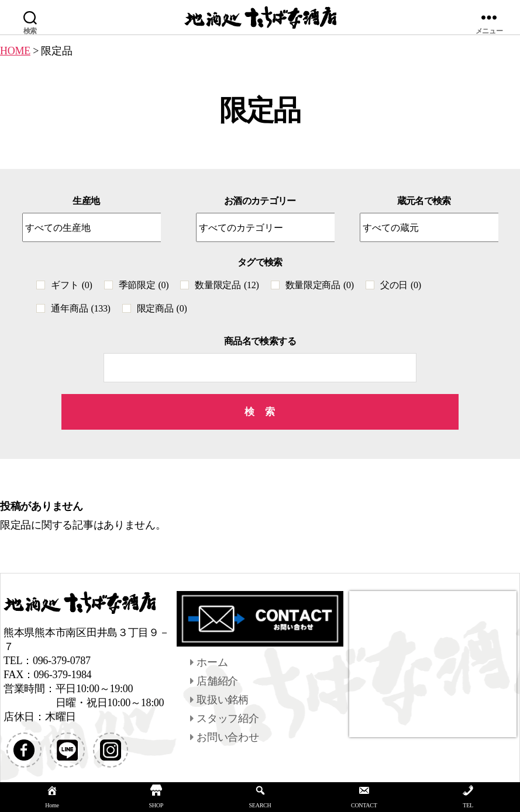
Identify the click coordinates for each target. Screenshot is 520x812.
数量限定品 (227, 285)
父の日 (401, 285)
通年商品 (80, 308)
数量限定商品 (320, 285)
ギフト (71, 285)
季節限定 (144, 285)
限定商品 (162, 308)
